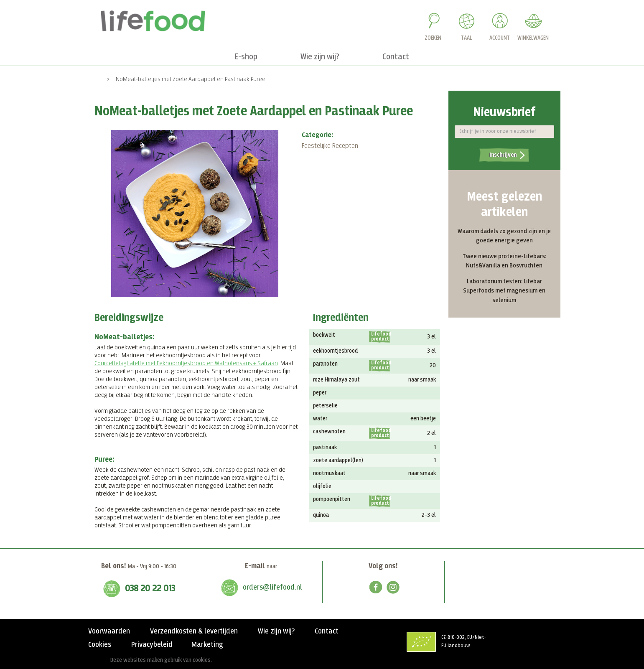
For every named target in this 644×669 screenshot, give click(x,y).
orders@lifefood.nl (272, 588)
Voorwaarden (109, 631)
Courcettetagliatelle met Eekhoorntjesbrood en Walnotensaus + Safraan (186, 363)
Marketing (207, 645)
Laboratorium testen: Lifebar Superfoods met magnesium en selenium (504, 291)
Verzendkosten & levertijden (194, 631)
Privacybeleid (152, 645)
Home (93, 79)
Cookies (100, 645)
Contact (327, 631)
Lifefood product (381, 337)
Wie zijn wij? (276, 631)
